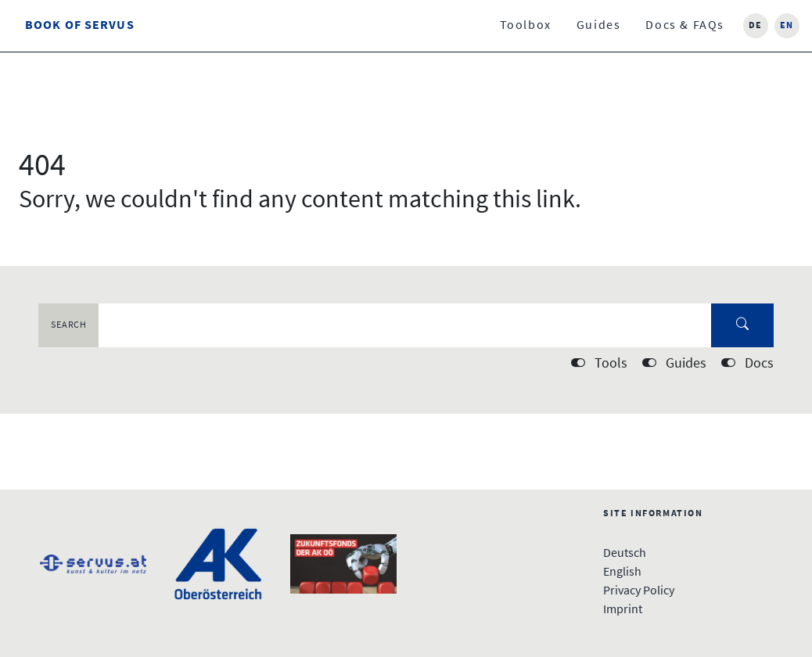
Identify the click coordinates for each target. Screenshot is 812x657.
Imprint (623, 610)
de (756, 26)
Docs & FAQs (685, 26)
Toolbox (526, 26)
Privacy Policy (639, 591)
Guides (599, 26)
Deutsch (625, 554)
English (622, 573)
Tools (611, 364)
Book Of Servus (80, 26)
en (787, 26)
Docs (759, 364)
